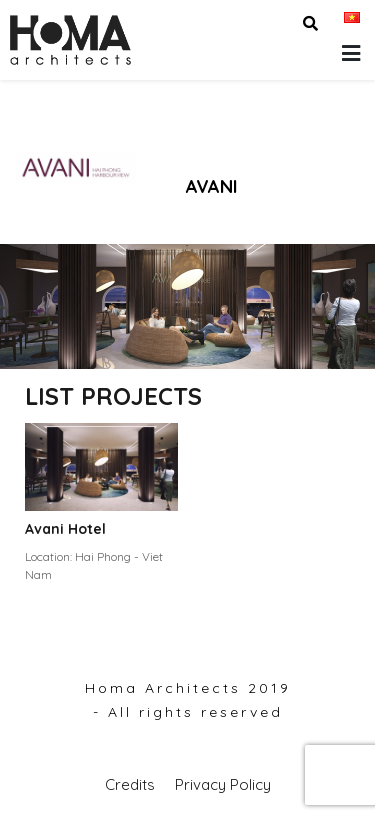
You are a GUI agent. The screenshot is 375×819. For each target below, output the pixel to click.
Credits (130, 784)
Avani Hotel (65, 529)
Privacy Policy (223, 784)
